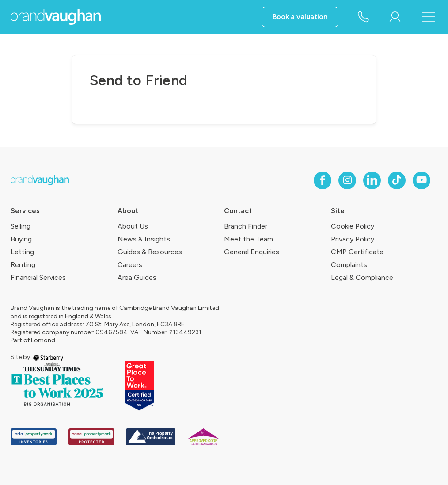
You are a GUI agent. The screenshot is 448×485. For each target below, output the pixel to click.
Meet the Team (249, 239)
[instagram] (347, 180)
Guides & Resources (150, 252)
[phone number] (363, 17)
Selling (21, 226)
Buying (21, 239)
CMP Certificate (357, 252)
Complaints (349, 265)
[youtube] (421, 180)
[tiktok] (397, 180)
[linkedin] (372, 180)
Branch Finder (246, 226)
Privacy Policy (353, 239)
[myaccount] (395, 17)
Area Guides (137, 277)
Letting (22, 252)
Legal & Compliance (362, 277)
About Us (133, 226)
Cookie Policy (353, 226)
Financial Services (38, 277)
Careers (130, 265)
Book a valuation (300, 17)
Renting (23, 265)
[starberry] (48, 357)
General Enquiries (252, 252)
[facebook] (323, 180)
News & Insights (144, 239)
